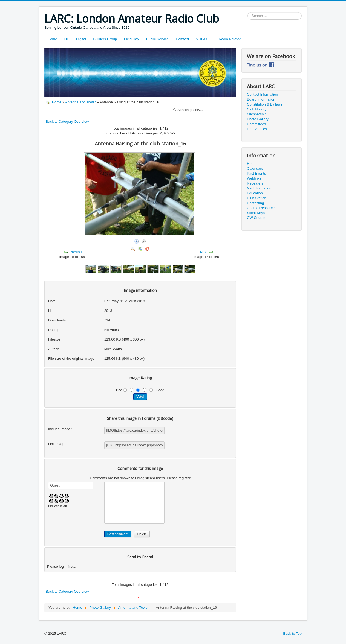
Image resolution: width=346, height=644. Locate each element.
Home (52, 39)
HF (67, 39)
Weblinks (254, 178)
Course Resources (262, 208)
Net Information (259, 188)
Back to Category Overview (67, 122)
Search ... (248, 12)
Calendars (255, 169)
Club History (257, 109)
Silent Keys (256, 213)
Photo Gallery (258, 119)
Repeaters (255, 183)
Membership (257, 114)
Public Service (157, 39)
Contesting (255, 203)
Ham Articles (257, 129)
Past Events (256, 173)
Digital (81, 39)
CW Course (256, 218)
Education (255, 193)
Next (204, 252)
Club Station (257, 198)
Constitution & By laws (265, 104)
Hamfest (182, 39)
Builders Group (105, 39)
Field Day (132, 39)
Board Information (261, 99)
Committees (256, 124)
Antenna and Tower (80, 102)
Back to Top (292, 633)
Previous (77, 252)
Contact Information (262, 94)
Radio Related (230, 39)
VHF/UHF (204, 39)
